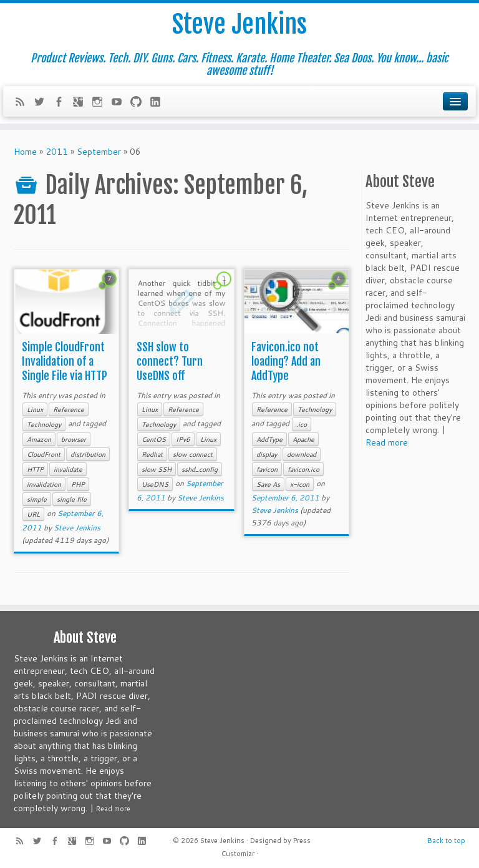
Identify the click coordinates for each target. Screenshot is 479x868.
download (302, 454)
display (267, 454)
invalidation (44, 484)
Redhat (152, 454)
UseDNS (155, 484)
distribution (88, 454)
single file (72, 499)
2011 (57, 152)
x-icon (300, 484)
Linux (35, 409)
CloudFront (44, 454)
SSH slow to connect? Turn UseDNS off (170, 361)
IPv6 (183, 439)
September (99, 152)
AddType (269, 439)
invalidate (68, 469)
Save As (268, 484)
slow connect (193, 454)
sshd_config (200, 469)
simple (37, 499)
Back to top (446, 841)
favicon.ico (303, 469)
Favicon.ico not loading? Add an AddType (286, 361)
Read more (387, 442)
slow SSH (157, 469)
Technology (44, 424)
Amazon (39, 439)
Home (25, 152)
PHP (78, 484)
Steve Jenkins (239, 24)
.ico (302, 424)
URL (33, 514)
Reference (69, 409)
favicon (267, 469)
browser (74, 439)
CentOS (154, 439)
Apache (303, 439)
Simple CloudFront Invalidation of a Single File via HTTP (65, 361)
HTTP (35, 469)
